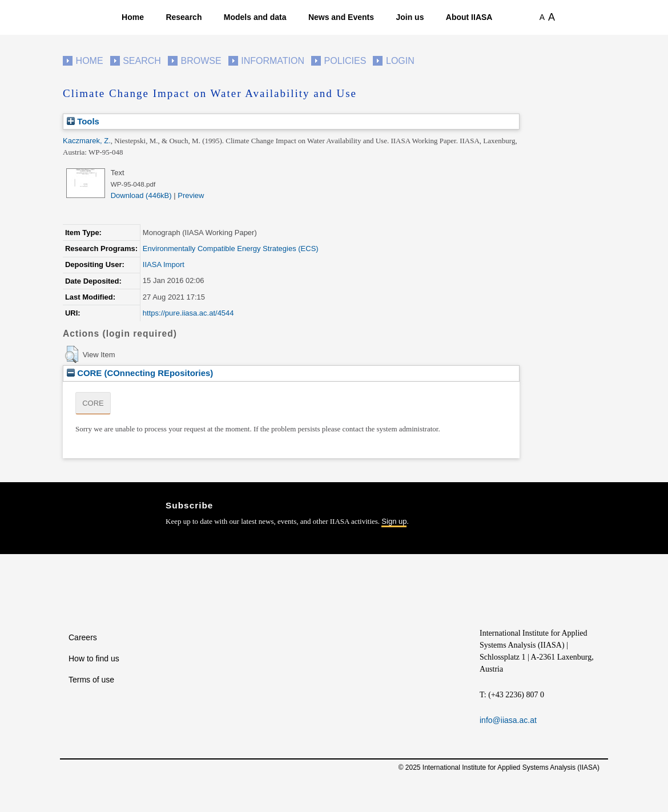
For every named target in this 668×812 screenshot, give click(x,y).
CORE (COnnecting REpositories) (140, 373)
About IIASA (469, 17)
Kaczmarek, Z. (87, 141)
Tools (83, 121)
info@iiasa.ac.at (508, 720)
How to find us (94, 659)
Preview (191, 195)
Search (142, 61)
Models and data (255, 17)
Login (400, 61)
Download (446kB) (141, 195)
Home (133, 17)
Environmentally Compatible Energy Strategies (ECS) (231, 249)
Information (273, 61)
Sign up (394, 521)
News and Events (341, 17)
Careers (83, 637)
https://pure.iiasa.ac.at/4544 (188, 313)
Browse (201, 61)
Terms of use (91, 680)
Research (184, 17)
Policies (345, 61)
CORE (93, 403)
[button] (72, 354)
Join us (410, 17)
